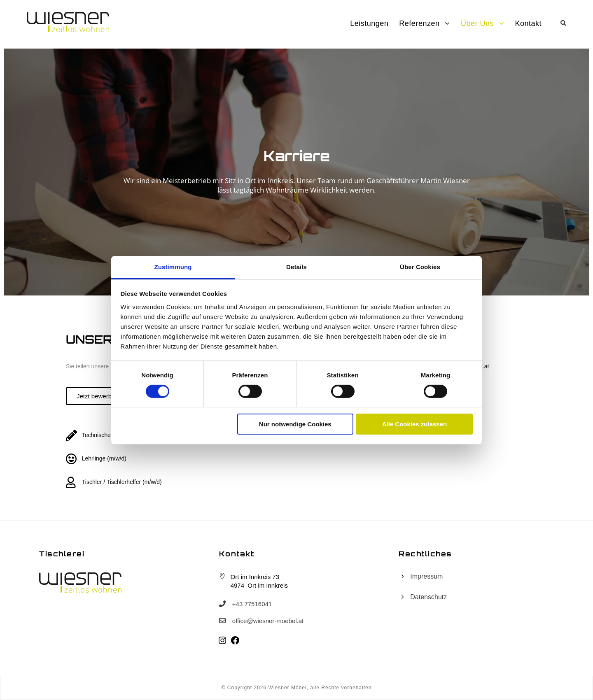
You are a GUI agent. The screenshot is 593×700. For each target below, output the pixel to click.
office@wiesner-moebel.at (268, 621)
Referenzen (419, 23)
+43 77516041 (252, 604)
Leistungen (369, 23)
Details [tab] (296, 266)
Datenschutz (428, 597)
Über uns (477, 23)
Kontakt (528, 23)
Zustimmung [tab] (173, 266)
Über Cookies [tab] (420, 266)
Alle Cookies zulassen (415, 424)
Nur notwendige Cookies (295, 424)
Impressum (426, 576)
